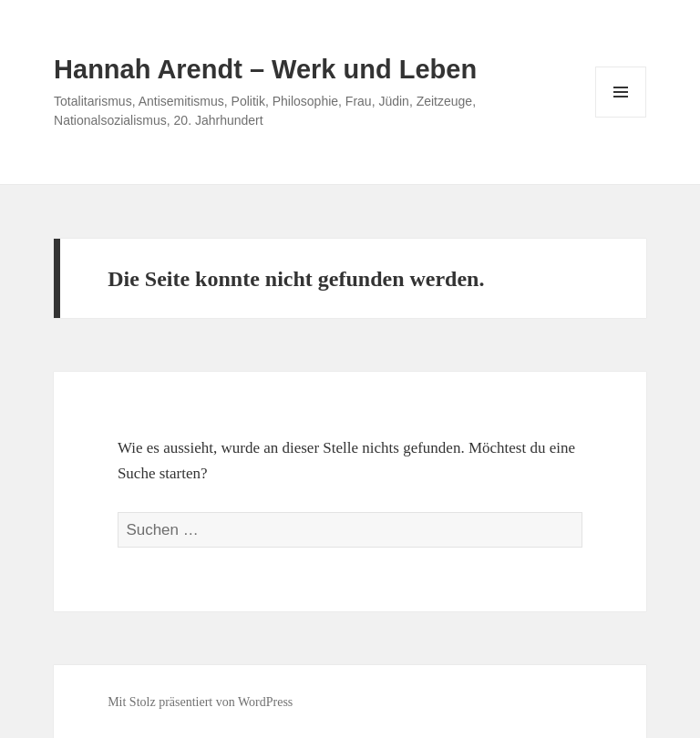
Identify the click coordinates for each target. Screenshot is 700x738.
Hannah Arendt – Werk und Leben (265, 69)
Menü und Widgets (621, 117)
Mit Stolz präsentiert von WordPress (200, 702)
